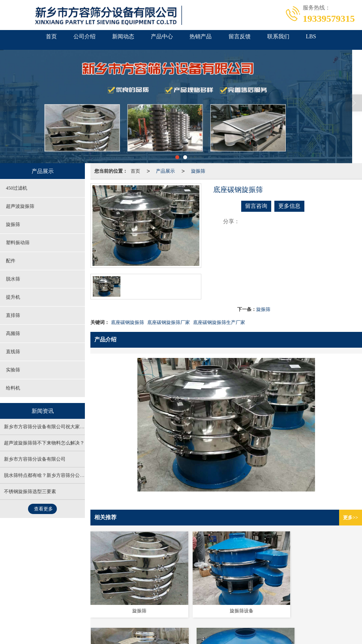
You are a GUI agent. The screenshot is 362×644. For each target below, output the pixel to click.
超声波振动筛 (104, 614)
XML (150, 606)
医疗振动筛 (73, 614)
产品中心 (158, 40)
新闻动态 (111, 40)
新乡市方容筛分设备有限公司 (35, 459)
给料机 (13, 388)
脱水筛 (13, 279)
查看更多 (43, 509)
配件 (11, 261)
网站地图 (130, 606)
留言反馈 (253, 40)
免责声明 (39, 598)
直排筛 (13, 315)
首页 (22, 40)
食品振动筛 (44, 614)
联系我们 (300, 40)
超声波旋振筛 (20, 206)
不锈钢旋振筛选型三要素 (30, 491)
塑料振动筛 (18, 243)
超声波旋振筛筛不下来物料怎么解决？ (44, 443)
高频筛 (13, 333)
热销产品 (205, 40)
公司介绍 (63, 40)
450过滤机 (17, 188)
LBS (340, 40)
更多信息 (289, 206)
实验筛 (13, 370)
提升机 (13, 297)
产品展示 (165, 171)
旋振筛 (198, 171)
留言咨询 (256, 206)
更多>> (351, 518)
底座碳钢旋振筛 (128, 322)
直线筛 (13, 352)
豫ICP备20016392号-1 (198, 606)
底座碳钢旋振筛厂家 (169, 322)
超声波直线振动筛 (142, 614)
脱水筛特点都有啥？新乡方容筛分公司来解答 (51, 475)
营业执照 (15, 598)
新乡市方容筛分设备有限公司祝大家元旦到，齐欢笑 (58, 427)
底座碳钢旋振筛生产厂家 (219, 322)
